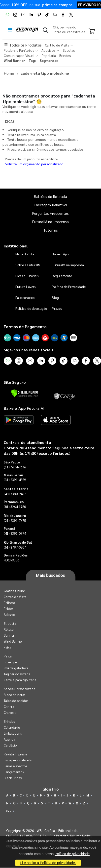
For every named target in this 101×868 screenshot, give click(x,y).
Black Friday (13, 778)
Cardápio (10, 745)
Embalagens (13, 733)
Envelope (10, 662)
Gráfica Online (14, 591)
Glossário (51, 789)
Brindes (9, 721)
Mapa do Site (25, 254)
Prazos (57, 308)
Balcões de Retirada (50, 196)
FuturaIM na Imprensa (50, 222)
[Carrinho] (92, 32)
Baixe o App (60, 254)
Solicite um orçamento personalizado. (35, 164)
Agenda (9, 739)
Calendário (12, 727)
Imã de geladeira (16, 668)
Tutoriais (51, 230)
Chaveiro (10, 712)
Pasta (8, 656)
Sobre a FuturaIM (28, 265)
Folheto (9, 603)
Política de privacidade (72, 854)
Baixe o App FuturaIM (24, 408)
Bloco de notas (15, 695)
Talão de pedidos (16, 701)
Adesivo (9, 615)
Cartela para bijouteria (20, 680)
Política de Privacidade (69, 287)
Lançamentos (14, 772)
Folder (8, 609)
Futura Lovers (25, 287)
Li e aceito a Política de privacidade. (48, 863)
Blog (55, 298)
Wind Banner (13, 641)
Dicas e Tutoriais (27, 276)
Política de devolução (31, 308)
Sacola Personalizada (19, 689)
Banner (9, 635)
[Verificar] (25, 393)
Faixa (7, 647)
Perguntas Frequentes (50, 213)
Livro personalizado (18, 760)
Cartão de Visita (15, 597)
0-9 (9, 811)
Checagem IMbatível (50, 205)
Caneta (9, 707)
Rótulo (9, 629)
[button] (46, 31)
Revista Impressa (16, 754)
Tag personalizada (17, 674)
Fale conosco (25, 298)
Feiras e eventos (15, 766)
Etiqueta (10, 623)
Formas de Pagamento (25, 326)
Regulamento (62, 276)
